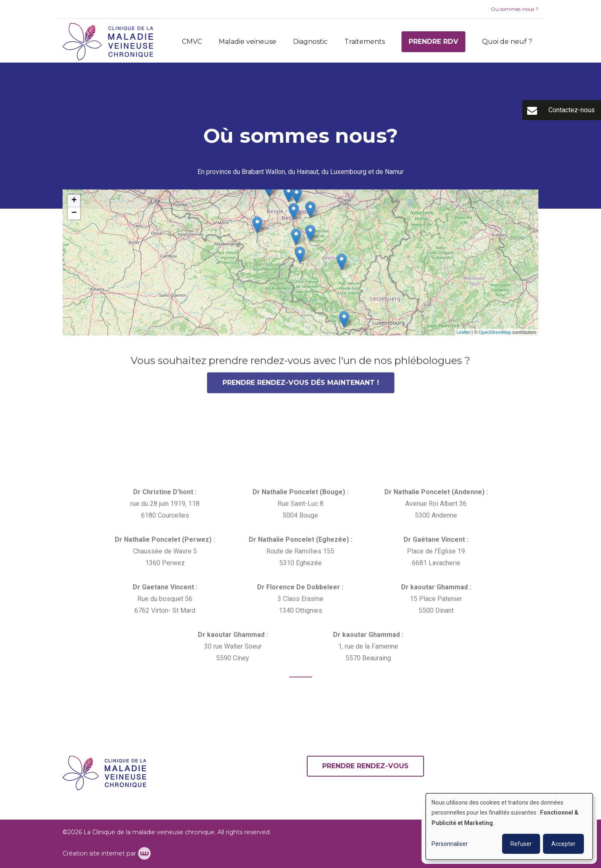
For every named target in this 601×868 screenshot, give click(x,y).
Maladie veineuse (247, 42)
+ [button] (74, 201)
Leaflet (463, 332)
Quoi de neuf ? (507, 42)
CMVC (192, 42)
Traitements (365, 42)
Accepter (563, 844)
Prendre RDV (433, 42)
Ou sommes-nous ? (515, 9)
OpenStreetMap (495, 332)
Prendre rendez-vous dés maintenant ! (301, 386)
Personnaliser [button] (450, 844)
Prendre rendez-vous (365, 766)
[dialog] (509, 826)
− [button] (74, 213)
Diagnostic (310, 42)
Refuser (521, 844)
